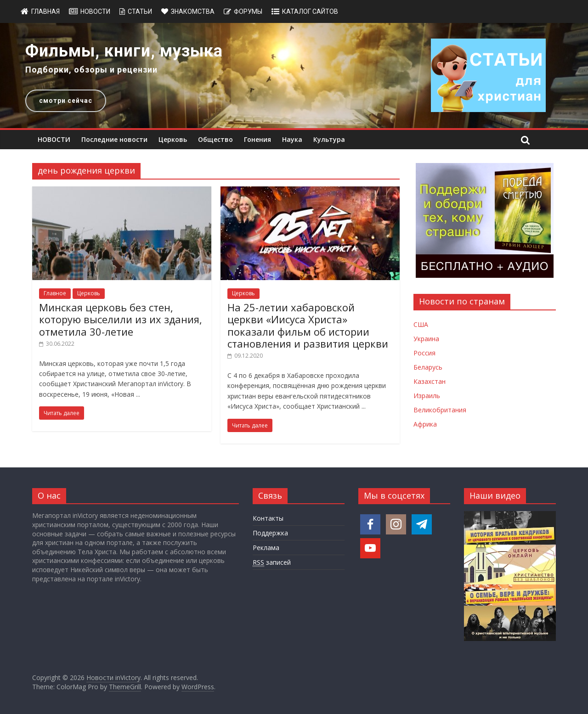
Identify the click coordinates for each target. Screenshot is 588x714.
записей (272, 562)
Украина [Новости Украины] (426, 339)
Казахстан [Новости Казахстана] (430, 381)
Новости (95, 11)
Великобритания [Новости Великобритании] (440, 410)
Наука (292, 139)
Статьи (140, 11)
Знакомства (193, 11)
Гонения (257, 139)
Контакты (268, 518)
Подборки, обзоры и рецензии (91, 70)
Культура (329, 139)
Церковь (173, 139)
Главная (45, 11)
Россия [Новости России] (424, 353)
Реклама (266, 548)
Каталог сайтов (310, 11)
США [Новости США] (421, 324)
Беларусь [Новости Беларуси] (428, 367)
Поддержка (270, 533)
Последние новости (114, 139)
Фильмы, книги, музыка (124, 51)
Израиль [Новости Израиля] (427, 396)
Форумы (248, 11)
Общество (215, 139)
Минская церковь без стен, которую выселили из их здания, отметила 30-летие (121, 319)
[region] (294, 76)
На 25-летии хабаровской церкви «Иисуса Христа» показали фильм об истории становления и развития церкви (308, 325)
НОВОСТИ (54, 139)
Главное (55, 293)
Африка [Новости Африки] (425, 424)
